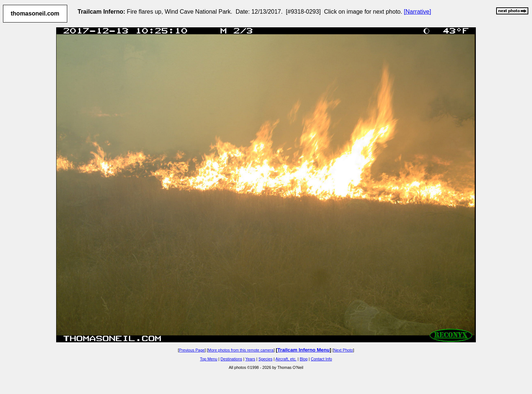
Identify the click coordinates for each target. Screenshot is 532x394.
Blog (303, 359)
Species (266, 359)
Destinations (231, 359)
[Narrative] (417, 12)
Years (250, 359)
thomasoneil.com (35, 13)
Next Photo (343, 350)
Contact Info (321, 359)
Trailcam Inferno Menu (303, 350)
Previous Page (192, 350)
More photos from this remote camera (241, 350)
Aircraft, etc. (286, 359)
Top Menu (209, 359)
